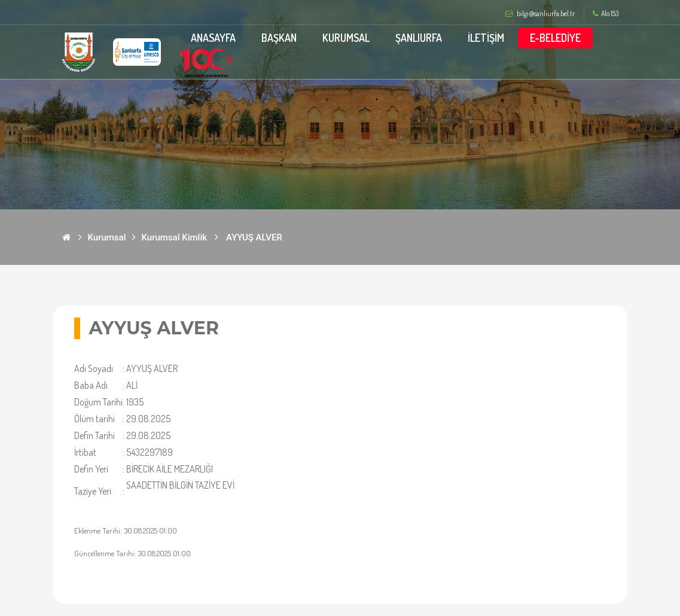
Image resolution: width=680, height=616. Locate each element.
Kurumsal (107, 237)
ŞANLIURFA (419, 38)
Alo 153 (606, 14)
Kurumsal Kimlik (175, 237)
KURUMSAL (346, 38)
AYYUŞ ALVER (254, 237)
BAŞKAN (279, 38)
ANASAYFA (213, 38)
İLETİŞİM (486, 38)
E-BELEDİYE (555, 38)
